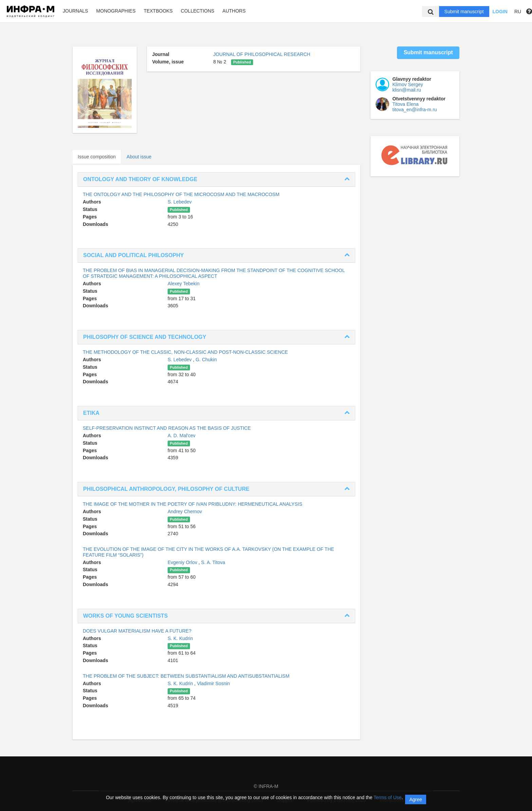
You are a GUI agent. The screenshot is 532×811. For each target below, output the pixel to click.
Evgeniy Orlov (183, 562)
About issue (139, 157)
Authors (234, 11)
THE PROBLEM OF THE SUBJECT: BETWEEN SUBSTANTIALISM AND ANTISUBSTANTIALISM (186, 676)
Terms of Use (387, 797)
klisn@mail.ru (407, 90)
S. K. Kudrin (180, 638)
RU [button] (518, 12)
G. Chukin (206, 360)
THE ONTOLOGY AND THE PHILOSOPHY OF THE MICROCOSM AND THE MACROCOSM (181, 194)
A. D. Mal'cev (182, 436)
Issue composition (97, 157)
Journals (75, 11)
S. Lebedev (180, 202)
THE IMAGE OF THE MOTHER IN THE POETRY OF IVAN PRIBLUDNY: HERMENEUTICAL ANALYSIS (193, 504)
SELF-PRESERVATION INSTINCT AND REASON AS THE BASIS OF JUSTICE (167, 428)
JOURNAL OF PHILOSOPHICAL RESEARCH (262, 54)
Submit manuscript (464, 12)
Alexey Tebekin (184, 284)
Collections (198, 11)
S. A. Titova (213, 562)
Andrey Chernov (185, 511)
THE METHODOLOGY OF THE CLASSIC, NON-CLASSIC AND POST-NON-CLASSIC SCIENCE (185, 352)
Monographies (116, 11)
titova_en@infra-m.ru (415, 110)
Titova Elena (406, 104)
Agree (415, 799)
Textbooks (158, 11)
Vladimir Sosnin (213, 683)
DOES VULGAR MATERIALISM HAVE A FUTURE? (137, 631)
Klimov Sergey (408, 84)
